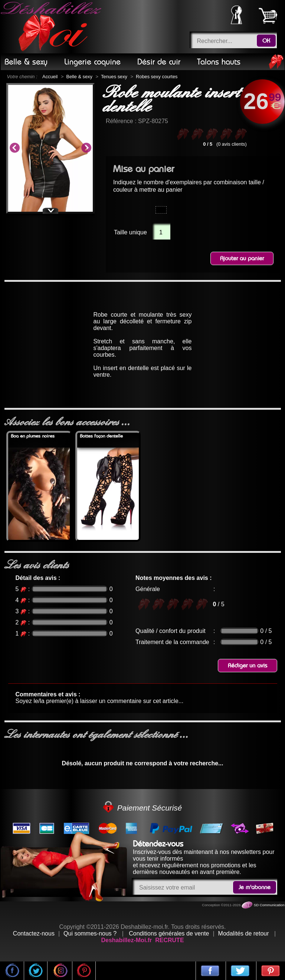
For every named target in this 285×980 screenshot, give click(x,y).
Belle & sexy (79, 77)
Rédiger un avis (248, 666)
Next (86, 148)
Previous (14, 148)
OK (266, 41)
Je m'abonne (255, 887)
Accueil (50, 77)
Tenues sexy (114, 77)
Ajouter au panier (242, 258)
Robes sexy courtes (157, 77)
